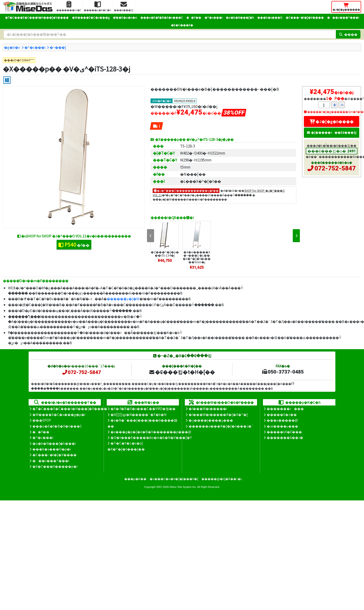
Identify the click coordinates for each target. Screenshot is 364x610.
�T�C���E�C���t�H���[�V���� (37, 17)
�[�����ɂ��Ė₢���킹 (332, 132)
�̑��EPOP (42, 420)
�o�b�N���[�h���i (54, 443)
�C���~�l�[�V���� (305, 17)
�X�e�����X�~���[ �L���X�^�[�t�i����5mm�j (197, 257)
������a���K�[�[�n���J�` (221, 426)
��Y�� (194, 17)
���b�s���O (270, 17)
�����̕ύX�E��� (284, 432)
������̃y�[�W (123, 299)
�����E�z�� (282, 414)
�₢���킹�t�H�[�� (182, 372)
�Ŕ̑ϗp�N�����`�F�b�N (139, 414)
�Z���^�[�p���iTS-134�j (165, 254)
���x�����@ (282, 420)
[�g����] (7, 80)
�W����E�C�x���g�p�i (59, 414)
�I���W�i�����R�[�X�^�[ (218, 414)
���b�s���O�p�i (52, 449)
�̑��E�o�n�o (125, 17)
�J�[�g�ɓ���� (332, 121)
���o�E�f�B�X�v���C (162, 17)
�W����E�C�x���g (91, 17)
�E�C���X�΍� (182, 25)
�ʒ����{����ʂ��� (211, 420)
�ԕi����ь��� (282, 426)
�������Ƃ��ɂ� (285, 437)
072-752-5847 (335, 168)
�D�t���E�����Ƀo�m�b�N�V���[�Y (151, 437)
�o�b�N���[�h (240, 17)
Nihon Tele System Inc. (183, 487)
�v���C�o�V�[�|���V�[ (174, 479)
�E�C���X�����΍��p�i (55, 466)
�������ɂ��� (285, 409)
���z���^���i (343, 17)
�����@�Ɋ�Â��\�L (222, 479)
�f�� (74, 245)
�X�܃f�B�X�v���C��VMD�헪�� (143, 409)
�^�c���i (213, 17)
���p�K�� (135, 479)
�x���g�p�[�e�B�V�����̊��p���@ (151, 432)
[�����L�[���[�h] (170, 34)
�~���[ (58, 47)
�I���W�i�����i (208, 409)
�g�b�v (12, 47)
